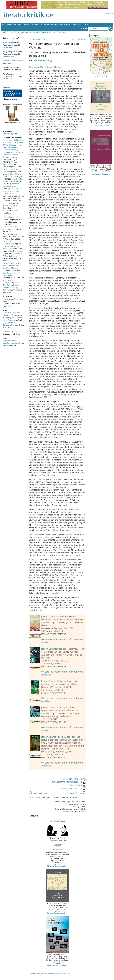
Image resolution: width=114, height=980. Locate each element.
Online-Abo (7, 79)
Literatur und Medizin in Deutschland (12, 274)
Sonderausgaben (10, 133)
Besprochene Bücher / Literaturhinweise (45, 67)
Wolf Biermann (14, 147)
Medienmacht (8, 56)
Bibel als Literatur (14, 331)
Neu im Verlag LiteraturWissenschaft (101, 125)
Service (55, 25)
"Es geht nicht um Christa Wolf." (12, 246)
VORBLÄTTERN (79, 39)
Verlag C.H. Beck (101, 77)
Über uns (76, 25)
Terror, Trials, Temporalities (10, 286)
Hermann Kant (9, 152)
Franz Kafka (7, 306)
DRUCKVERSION (77, 785)
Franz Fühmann (17, 174)
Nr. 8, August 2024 (35, 32)
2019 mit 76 (7, 241)
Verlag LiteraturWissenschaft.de (57, 865)
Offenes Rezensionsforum (13, 61)
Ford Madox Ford (67, 737)
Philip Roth (20, 140)
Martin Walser (11, 145)
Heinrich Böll (8, 142)
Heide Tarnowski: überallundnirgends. (11, 228)
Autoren (45, 25)
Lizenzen (65, 811)
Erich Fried (7, 169)
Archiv (18, 25)
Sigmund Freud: (13, 325)
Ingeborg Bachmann (11, 185)
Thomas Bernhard (10, 163)
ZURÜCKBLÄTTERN (38, 39)
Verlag (109, 13)
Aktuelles (7, 25)
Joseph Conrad (49, 616)
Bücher (35, 25)
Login (86, 25)
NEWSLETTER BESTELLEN (74, 788)
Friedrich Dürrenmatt (10, 156)
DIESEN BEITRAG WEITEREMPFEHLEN (69, 782)
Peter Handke (17, 179)
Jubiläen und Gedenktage (55, 32)
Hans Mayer (8, 47)
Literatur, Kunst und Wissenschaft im (12, 315)
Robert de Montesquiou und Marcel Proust (12, 267)
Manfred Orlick (41, 60)
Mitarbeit (65, 25)
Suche (84, 29)
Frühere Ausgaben (18, 32)
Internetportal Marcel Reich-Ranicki (11, 192)
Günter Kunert (9, 140)
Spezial (26, 25)
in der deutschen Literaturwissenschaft (11, 342)
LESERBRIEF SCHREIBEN (74, 779)
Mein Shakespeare (10, 150)
